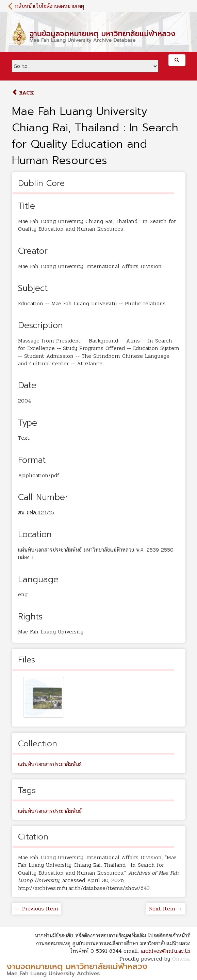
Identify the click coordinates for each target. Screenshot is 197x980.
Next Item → (166, 909)
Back (23, 93)
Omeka (181, 959)
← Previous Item (36, 909)
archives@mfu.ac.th (166, 951)
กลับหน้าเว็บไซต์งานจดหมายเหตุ (50, 6)
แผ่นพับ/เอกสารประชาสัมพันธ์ (50, 764)
